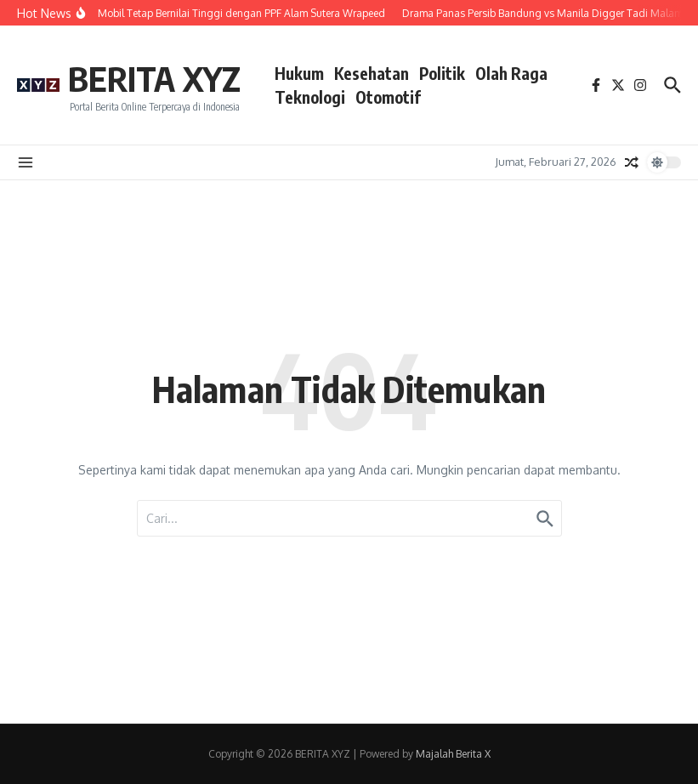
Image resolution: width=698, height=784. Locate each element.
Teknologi (310, 97)
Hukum (299, 73)
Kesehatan (372, 73)
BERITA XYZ (154, 78)
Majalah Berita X (453, 754)
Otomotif (388, 97)
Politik (442, 73)
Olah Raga (511, 73)
